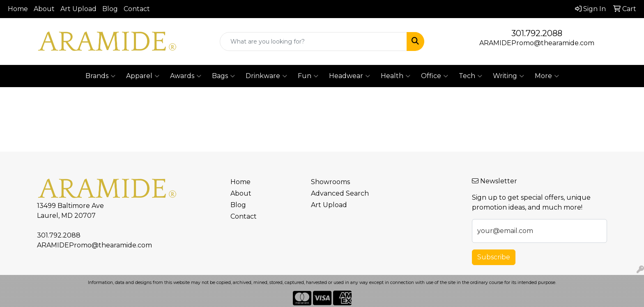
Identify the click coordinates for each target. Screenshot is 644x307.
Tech (470, 76)
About (44, 9)
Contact (137, 9)
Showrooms (330, 182)
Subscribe (494, 257)
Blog (110, 9)
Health (396, 76)
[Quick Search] (314, 42)
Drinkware (266, 76)
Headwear (350, 76)
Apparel (143, 76)
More (547, 76)
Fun (308, 76)
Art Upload (78, 9)
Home (18, 9)
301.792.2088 (537, 33)
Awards (186, 76)
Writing (508, 76)
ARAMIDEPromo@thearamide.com (537, 43)
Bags (223, 76)
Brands (100, 76)
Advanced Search (340, 193)
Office (435, 76)
